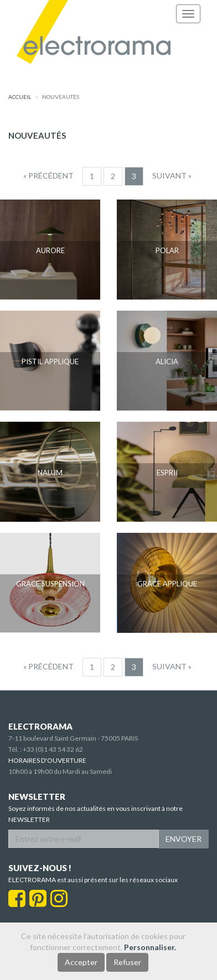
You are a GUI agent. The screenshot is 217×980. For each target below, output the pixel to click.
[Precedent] (48, 176)
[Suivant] (172, 176)
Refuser (127, 962)
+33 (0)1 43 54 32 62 (53, 749)
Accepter (81, 962)
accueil (20, 97)
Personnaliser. (150, 947)
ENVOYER (184, 839)
